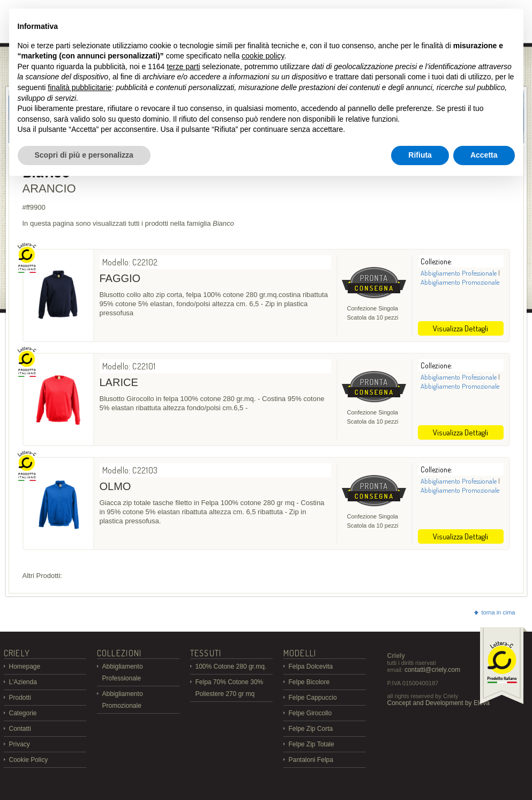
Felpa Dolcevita (311, 666)
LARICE (119, 382)
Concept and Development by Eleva (439, 703)
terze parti (183, 66)
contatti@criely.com (432, 670)
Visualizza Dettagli (460, 328)
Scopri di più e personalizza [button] (84, 155)
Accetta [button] (484, 155)
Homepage (25, 666)
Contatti (20, 729)
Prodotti (20, 698)
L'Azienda (23, 682)
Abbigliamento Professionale (459, 273)
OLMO (115, 486)
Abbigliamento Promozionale (460, 282)
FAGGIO (120, 278)
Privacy (20, 744)
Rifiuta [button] (420, 155)
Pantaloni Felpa (311, 760)
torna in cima (495, 612)
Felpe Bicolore (309, 682)
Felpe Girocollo (310, 713)
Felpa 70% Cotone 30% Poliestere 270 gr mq (230, 688)
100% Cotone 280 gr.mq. (231, 666)
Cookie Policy (29, 760)
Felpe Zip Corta (311, 729)
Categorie (23, 713)
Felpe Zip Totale (312, 744)
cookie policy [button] (263, 56)
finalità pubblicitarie (80, 87)
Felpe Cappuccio (313, 698)
